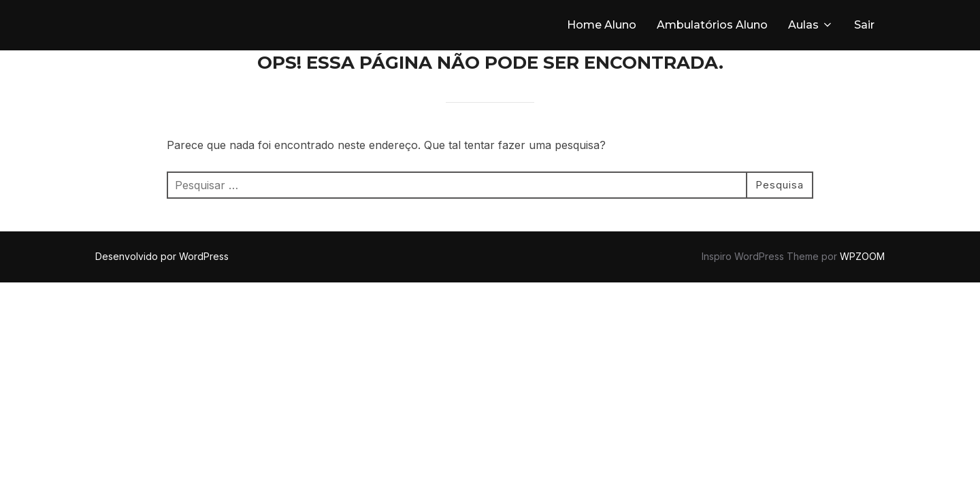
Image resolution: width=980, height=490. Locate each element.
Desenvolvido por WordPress (162, 256)
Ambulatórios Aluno (712, 25)
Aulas (811, 25)
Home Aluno (602, 25)
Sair (864, 25)
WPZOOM (862, 256)
